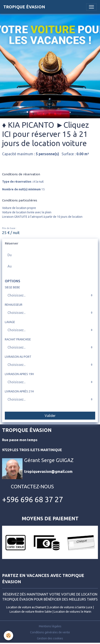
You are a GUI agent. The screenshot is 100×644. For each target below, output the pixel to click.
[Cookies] (8, 636)
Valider (50, 416)
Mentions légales (50, 626)
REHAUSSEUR (14, 305)
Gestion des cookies (50, 638)
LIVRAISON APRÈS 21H (19, 391)
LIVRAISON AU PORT (18, 357)
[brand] (24, 7)
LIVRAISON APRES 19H (19, 374)
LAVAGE (10, 322)
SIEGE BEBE (12, 287)
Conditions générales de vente (50, 632)
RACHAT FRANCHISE (18, 339)
